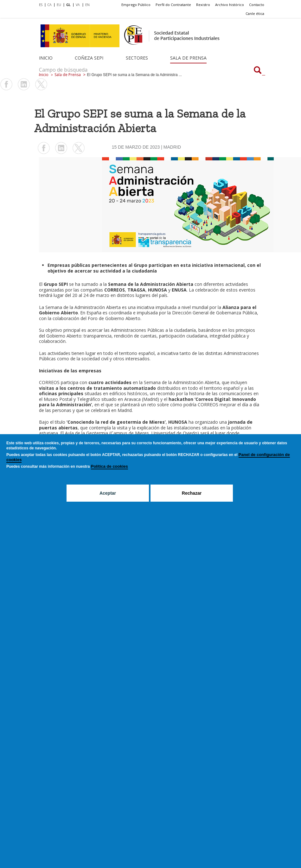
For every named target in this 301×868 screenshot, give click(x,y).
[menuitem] (42, 5)
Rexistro (203, 5)
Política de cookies (109, 466)
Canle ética (255, 13)
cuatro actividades (110, 382)
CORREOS (49, 382)
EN (87, 5)
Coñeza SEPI (89, 58)
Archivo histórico (230, 5)
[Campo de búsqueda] (258, 71)
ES (41, 5)
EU (59, 5)
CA (50, 5)
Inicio (46, 58)
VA (78, 5)
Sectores (137, 58)
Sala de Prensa (188, 58)
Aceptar (108, 493)
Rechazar (192, 493)
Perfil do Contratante (173, 5)
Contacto (257, 5)
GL (68, 5)
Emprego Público (136, 5)
